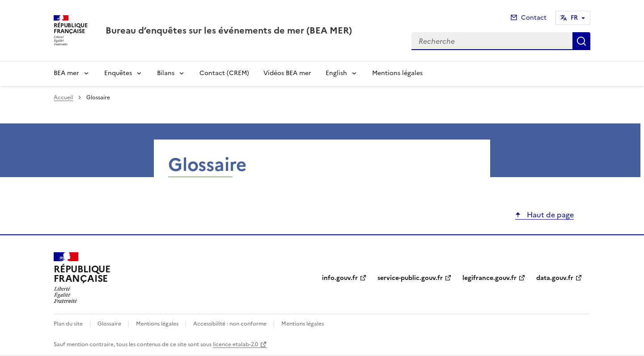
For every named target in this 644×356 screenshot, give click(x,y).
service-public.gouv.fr (410, 278)
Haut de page (549, 215)
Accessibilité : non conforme (230, 324)
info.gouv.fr (340, 278)
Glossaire (109, 324)
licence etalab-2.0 (235, 344)
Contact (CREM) (224, 73)
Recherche (581, 41)
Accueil (63, 97)
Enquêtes (118, 73)
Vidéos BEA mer (287, 73)
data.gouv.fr (555, 278)
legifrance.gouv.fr (489, 278)
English (336, 73)
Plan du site (68, 324)
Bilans (166, 73)
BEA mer (66, 73)
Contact (534, 18)
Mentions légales (397, 73)
